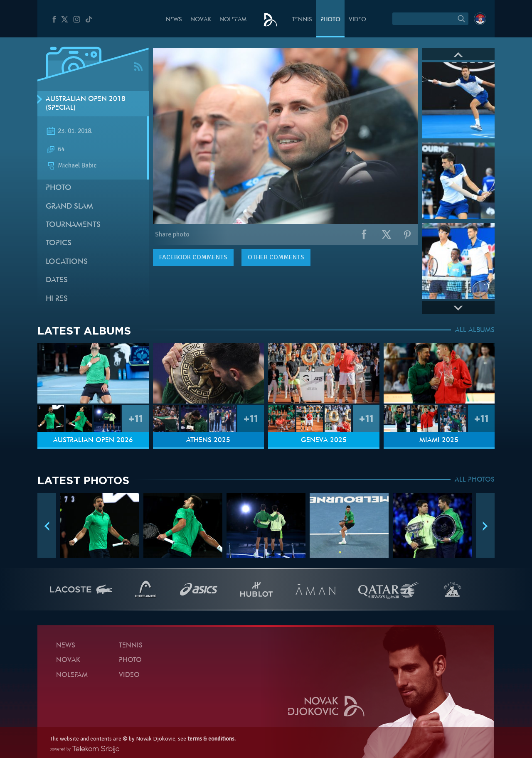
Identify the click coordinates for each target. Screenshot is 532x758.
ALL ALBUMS (475, 330)
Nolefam (233, 20)
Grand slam (69, 207)
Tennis (302, 20)
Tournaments (73, 225)
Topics (59, 243)
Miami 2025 (439, 441)
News (174, 20)
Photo (330, 20)
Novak (201, 20)
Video (357, 20)
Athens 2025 (208, 441)
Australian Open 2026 (93, 441)
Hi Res (57, 299)
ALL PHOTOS (475, 480)
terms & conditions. (212, 739)
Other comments (276, 257)
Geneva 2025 (324, 441)
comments (193, 257)
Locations (67, 262)
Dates (57, 280)
